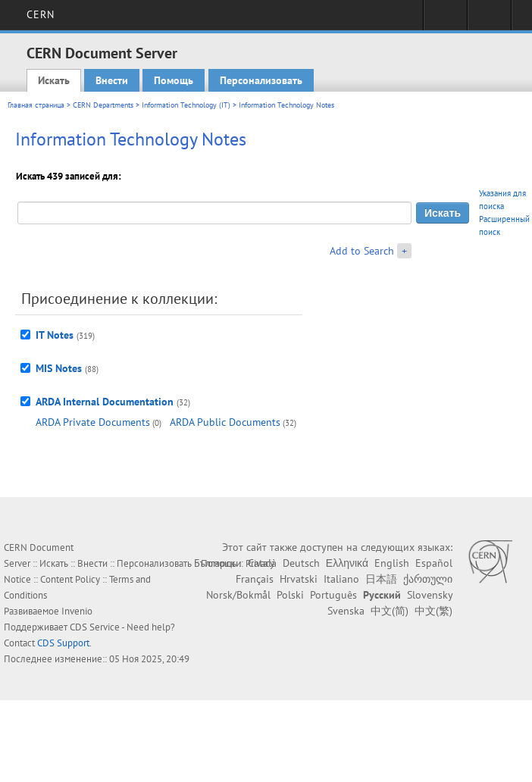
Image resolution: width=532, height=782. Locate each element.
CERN (41, 14)
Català (262, 563)
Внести (112, 80)
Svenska (346, 611)
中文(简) (390, 611)
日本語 (381, 579)
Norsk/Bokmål (238, 595)
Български (218, 563)
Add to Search (362, 251)
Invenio (77, 611)
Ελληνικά (347, 563)
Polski (290, 595)
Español (434, 563)
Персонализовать (261, 80)
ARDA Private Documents (93, 422)
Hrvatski (299, 579)
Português (333, 595)
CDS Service (95, 627)
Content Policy (70, 579)
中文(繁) (433, 611)
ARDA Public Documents (225, 422)
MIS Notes (59, 368)
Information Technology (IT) (186, 105)
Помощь (174, 80)
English (392, 563)
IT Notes (55, 335)
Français (255, 579)
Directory (489, 20)
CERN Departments (103, 105)
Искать (54, 80)
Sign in (445, 20)
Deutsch (301, 563)
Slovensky (430, 595)
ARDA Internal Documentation (105, 402)
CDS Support (63, 643)
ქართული (428, 579)
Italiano (341, 579)
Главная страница (36, 105)
